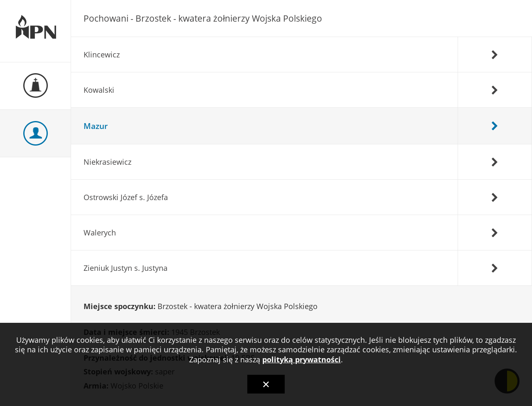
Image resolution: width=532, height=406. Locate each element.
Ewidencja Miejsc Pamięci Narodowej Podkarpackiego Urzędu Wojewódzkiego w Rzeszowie (35, 31)
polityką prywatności (302, 359)
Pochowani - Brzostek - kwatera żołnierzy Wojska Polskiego (203, 18)
